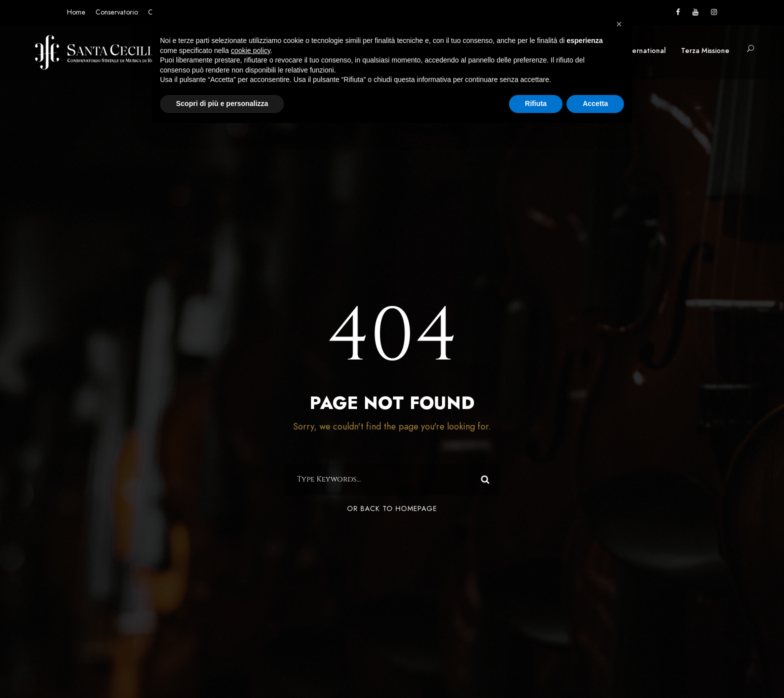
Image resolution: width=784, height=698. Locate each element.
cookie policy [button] (251, 50)
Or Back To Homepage (392, 509)
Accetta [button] (595, 103)
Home (76, 12)
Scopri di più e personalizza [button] (222, 103)
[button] (619, 24)
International (644, 51)
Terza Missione (705, 51)
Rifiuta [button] (536, 103)
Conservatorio (117, 12)
